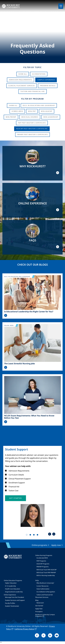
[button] (15, 498)
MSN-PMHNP (11, 117)
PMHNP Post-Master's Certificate (32, 134)
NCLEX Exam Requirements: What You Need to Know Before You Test (29, 417)
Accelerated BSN (42, 558)
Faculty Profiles (10, 603)
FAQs (37, 580)
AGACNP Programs (43, 564)
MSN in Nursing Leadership (46, 575)
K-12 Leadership (10, 586)
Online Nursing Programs (44, 555)
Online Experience (10, 595)
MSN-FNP (32, 111)
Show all (13, 105)
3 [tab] (34, 535)
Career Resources (42, 586)
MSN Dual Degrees (30, 117)
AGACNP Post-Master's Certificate (32, 129)
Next (54, 534)
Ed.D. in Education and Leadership (39, 105)
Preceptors (39, 612)
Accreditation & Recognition (46, 592)
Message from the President (14, 597)
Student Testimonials (12, 606)
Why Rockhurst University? (45, 583)
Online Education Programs (13, 580)
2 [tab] (31, 535)
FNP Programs (41, 561)
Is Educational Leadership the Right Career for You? (29, 312)
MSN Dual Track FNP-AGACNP (47, 570)
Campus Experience (46, 80)
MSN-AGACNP (47, 111)
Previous (50, 534)
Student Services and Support (15, 600)
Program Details (48, 86)
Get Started (39, 606)
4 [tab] (38, 535)
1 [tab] (27, 535)
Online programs (40, 545)
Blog (37, 600)
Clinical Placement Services (22, 86)
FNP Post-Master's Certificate (32, 123)
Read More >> (6, 315)
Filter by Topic (32, 67)
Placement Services (42, 597)
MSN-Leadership (51, 117)
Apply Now (39, 609)
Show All (23, 74)
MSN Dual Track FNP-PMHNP (46, 573)
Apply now (56, 545)
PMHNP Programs (43, 567)
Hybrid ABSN (17, 111)
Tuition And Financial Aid (33, 91)
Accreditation (39, 74)
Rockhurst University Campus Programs (45, 615)
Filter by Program (32, 99)
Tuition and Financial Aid (45, 595)
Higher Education (11, 583)
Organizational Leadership (14, 592)
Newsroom (40, 603)
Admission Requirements (21, 80)
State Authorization (43, 589)
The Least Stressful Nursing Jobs (20, 364)
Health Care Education (13, 589)
